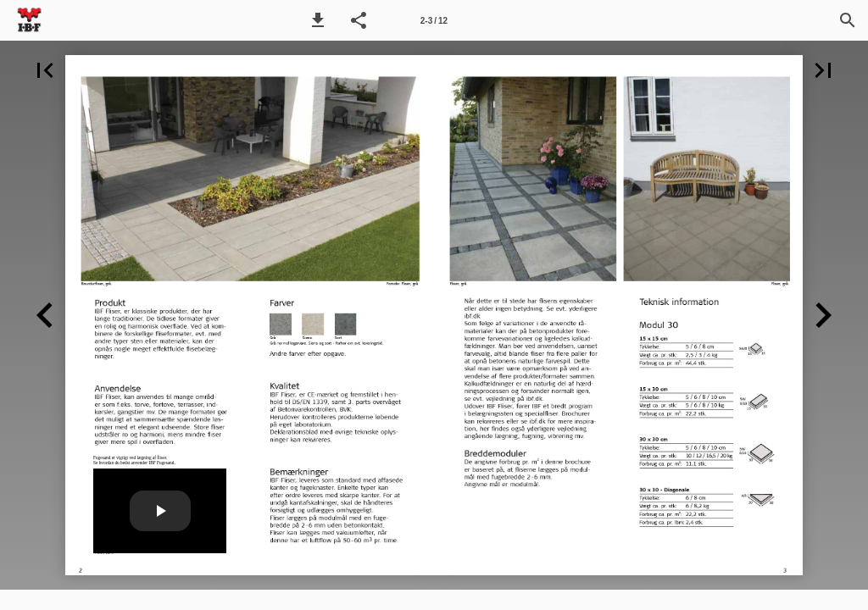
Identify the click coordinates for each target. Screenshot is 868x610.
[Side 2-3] (434, 20)
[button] (318, 20)
